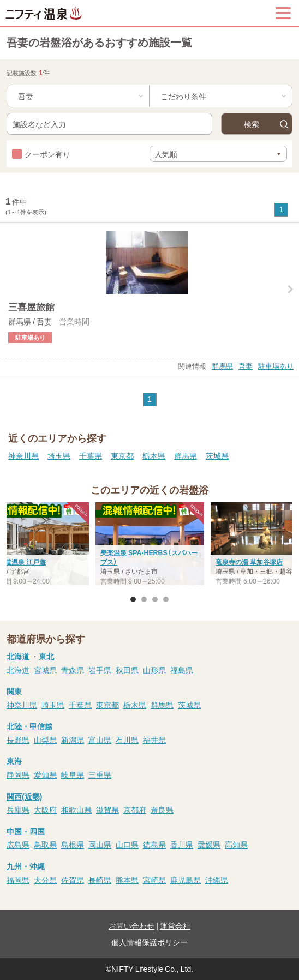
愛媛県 (209, 844)
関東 (14, 691)
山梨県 (45, 739)
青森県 (73, 670)
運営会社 (175, 925)
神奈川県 (23, 455)
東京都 (122, 455)
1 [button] (133, 599)
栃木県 (154, 455)
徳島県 (154, 844)
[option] (150, 545)
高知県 (236, 844)
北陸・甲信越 (29, 726)
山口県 (127, 844)
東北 (46, 656)
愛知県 (45, 774)
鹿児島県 (186, 880)
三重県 (100, 774)
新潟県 (73, 739)
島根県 (73, 844)
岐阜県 (73, 774)
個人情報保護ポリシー (149, 942)
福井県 (154, 739)
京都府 (135, 809)
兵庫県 (18, 809)
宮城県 (45, 670)
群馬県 (222, 366)
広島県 (18, 844)
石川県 (127, 739)
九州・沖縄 (26, 866)
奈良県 (162, 809)
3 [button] (155, 599)
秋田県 (127, 670)
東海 (14, 761)
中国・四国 (26, 831)
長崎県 (100, 880)
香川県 (182, 844)
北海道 (18, 656)
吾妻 (246, 366)
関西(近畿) (24, 796)
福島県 (182, 670)
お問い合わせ (131, 925)
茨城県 (217, 455)
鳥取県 (45, 844)
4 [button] (166, 599)
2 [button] (144, 599)
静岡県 (18, 774)
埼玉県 (59, 455)
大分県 (45, 880)
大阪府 (45, 809)
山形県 (154, 670)
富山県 (100, 739)
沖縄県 (217, 880)
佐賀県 (73, 880)
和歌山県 (76, 809)
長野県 (18, 739)
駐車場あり (276, 366)
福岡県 (18, 880)
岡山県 (100, 844)
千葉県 (91, 455)
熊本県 (127, 880)
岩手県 (100, 670)
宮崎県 (154, 880)
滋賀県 (107, 809)
